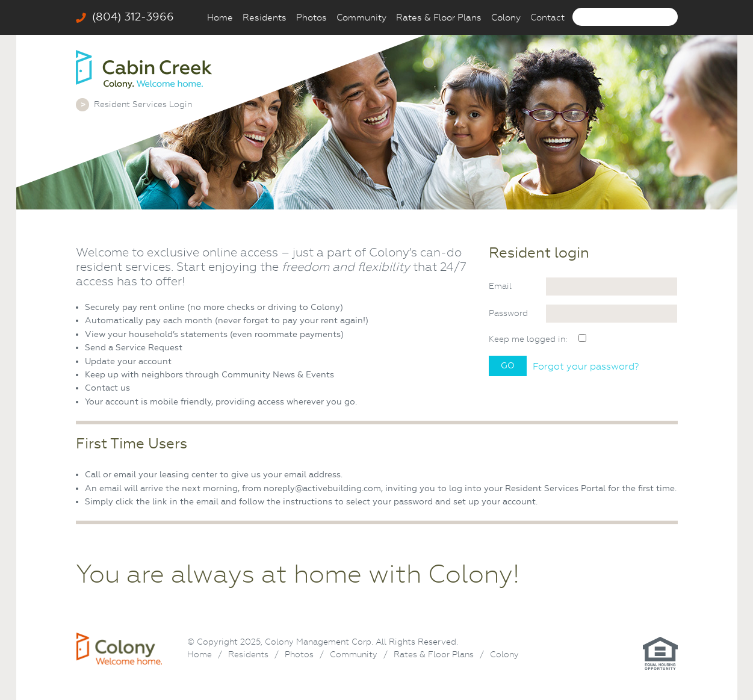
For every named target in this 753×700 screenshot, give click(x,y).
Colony (506, 17)
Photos (311, 17)
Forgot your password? (586, 367)
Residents (265, 17)
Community (361, 17)
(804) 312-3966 (125, 17)
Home (220, 17)
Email (500, 286)
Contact (547, 17)
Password (508, 313)
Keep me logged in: (528, 339)
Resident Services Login (143, 104)
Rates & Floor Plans (439, 17)
